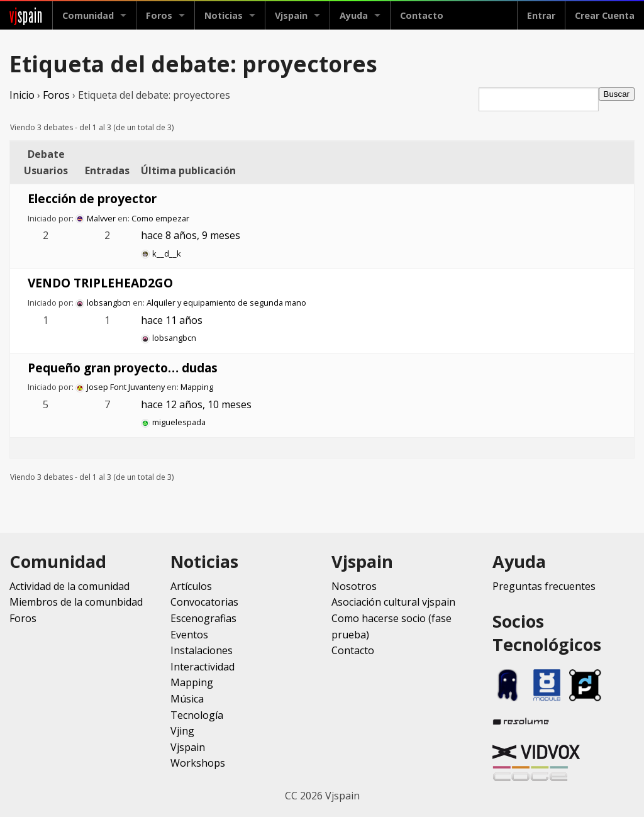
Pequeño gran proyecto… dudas (123, 368)
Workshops (198, 763)
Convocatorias (204, 602)
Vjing (182, 731)
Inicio (22, 95)
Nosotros (354, 586)
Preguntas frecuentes (544, 586)
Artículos (191, 586)
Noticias (224, 15)
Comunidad (88, 15)
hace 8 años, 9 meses (191, 235)
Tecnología (197, 715)
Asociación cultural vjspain (393, 602)
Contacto (422, 15)
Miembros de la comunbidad (76, 602)
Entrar (541, 15)
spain (26, 15)
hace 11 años (172, 320)
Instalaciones (202, 650)
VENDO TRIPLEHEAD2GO (100, 283)
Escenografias (203, 618)
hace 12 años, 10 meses (196, 404)
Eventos (189, 635)
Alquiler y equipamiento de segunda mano (226, 303)
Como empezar (160, 218)
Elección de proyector (92, 198)
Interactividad (203, 667)
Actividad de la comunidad (69, 586)
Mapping (197, 387)
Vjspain (291, 15)
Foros (159, 15)
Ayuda (354, 15)
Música (187, 699)
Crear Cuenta (605, 15)
